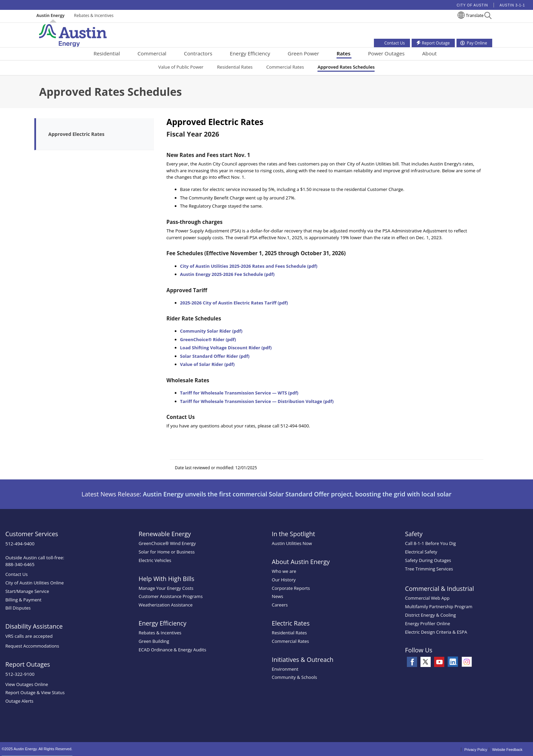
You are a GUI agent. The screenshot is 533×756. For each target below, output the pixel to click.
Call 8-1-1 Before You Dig (431, 543)
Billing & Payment (23, 600)
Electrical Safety (421, 552)
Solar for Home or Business (167, 552)
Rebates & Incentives (94, 15)
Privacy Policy (476, 750)
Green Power (303, 53)
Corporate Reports (291, 588)
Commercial (152, 53)
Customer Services (32, 534)
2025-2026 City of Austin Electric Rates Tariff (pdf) (234, 303)
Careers (280, 605)
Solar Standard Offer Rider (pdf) (215, 356)
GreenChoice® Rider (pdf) (208, 339)
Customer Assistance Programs (171, 596)
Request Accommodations (32, 646)
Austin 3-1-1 (512, 5)
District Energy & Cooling (431, 615)
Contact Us (17, 574)
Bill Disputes (18, 608)
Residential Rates (235, 67)
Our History (284, 580)
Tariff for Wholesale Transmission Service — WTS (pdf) (239, 393)
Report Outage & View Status (35, 692)
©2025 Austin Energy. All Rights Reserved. (37, 749)
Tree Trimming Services (429, 569)
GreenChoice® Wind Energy (167, 543)
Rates (343, 53)
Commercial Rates (285, 67)
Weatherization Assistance (166, 605)
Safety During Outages (428, 560)
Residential (107, 53)
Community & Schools (295, 677)
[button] (488, 16)
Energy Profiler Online (428, 623)
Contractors (198, 53)
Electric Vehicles (155, 560)
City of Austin (472, 5)
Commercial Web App (427, 598)
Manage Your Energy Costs (166, 588)
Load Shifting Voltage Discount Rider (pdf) (226, 348)
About (429, 53)
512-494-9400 (20, 544)
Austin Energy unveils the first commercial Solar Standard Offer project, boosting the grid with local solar (297, 494)
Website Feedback (507, 750)
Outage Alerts (20, 701)
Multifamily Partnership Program (439, 606)
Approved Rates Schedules (346, 67)
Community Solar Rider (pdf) (211, 331)
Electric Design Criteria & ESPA (436, 632)
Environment (285, 669)
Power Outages (386, 53)
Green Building (154, 641)
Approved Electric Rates (76, 134)
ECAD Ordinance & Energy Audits (173, 650)
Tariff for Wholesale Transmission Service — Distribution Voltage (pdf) (257, 401)
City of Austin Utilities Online (35, 583)
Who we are (284, 571)
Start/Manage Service (27, 591)
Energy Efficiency (250, 53)
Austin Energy (50, 15)
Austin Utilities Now (292, 543)
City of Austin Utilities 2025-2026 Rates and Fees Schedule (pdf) (249, 266)
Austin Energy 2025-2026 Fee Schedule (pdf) (227, 274)
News (278, 596)
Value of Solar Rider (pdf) (208, 364)
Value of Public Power (181, 67)
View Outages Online (27, 684)
